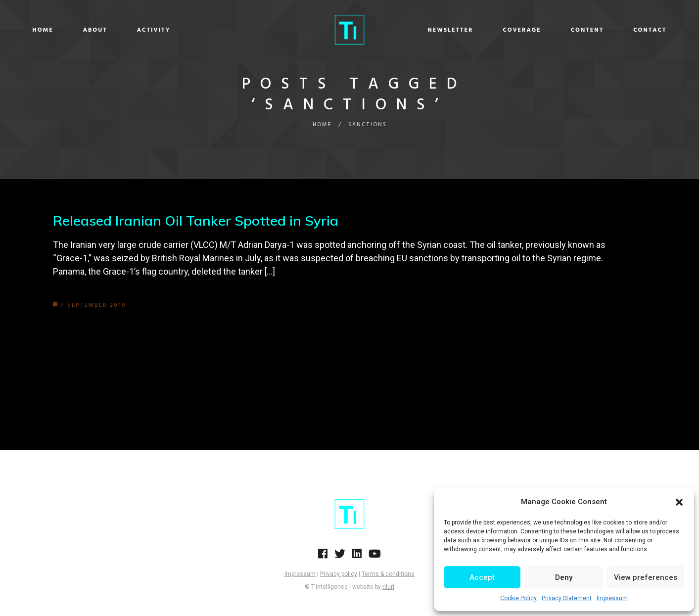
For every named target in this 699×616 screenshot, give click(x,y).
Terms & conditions (388, 574)
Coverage (487, 30)
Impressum (612, 598)
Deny (564, 577)
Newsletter (415, 30)
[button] (679, 502)
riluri (388, 587)
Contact (615, 30)
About (130, 30)
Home (78, 30)
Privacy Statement (567, 598)
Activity (189, 30)
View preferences (646, 577)
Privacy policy (339, 574)
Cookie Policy (518, 598)
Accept (482, 577)
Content (552, 30)
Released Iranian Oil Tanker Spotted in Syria (196, 220)
